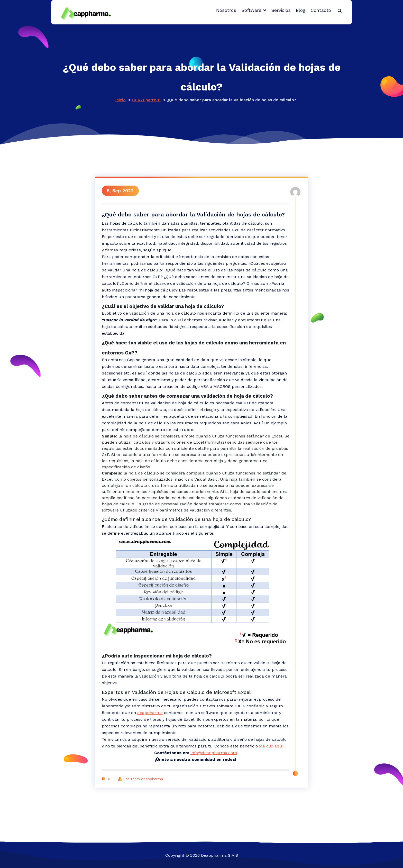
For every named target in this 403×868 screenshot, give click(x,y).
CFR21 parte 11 (146, 100)
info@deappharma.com (213, 752)
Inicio (120, 100)
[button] (340, 10)
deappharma (151, 712)
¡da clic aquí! (273, 745)
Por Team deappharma (143, 778)
